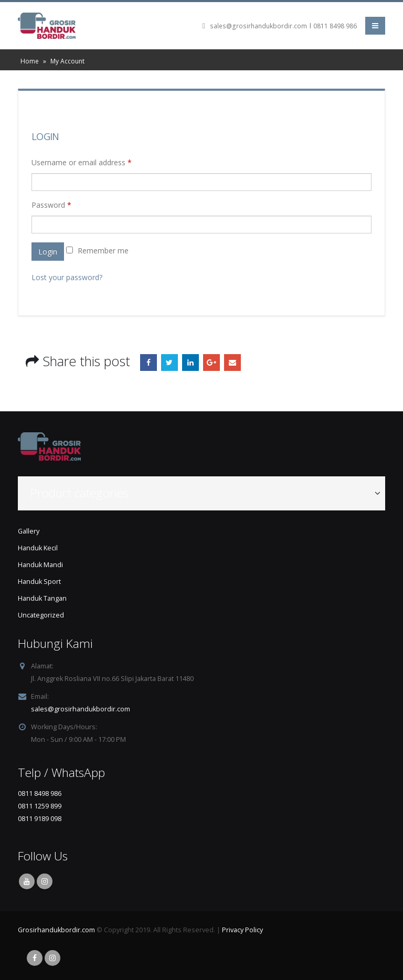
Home (30, 61)
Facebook (149, 363)
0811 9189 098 (40, 819)
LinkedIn (190, 363)
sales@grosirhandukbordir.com (258, 26)
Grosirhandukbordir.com (56, 930)
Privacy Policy (242, 930)
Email (232, 363)
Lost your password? (67, 277)
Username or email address (82, 162)
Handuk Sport (39, 582)
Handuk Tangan (42, 598)
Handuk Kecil (38, 548)
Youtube (27, 881)
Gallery (29, 531)
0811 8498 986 (335, 26)
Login (48, 252)
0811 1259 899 (40, 806)
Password (51, 205)
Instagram (45, 881)
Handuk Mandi (40, 565)
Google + (211, 363)
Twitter (169, 363)
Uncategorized (41, 615)
